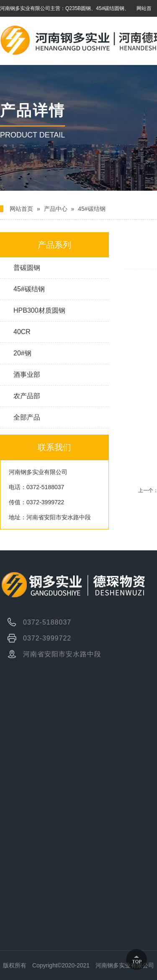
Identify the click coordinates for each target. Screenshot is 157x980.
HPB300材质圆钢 (39, 310)
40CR (22, 332)
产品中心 (56, 209)
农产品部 (27, 396)
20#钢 (22, 353)
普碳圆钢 (27, 268)
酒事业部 (27, 375)
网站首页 (21, 209)
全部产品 (27, 417)
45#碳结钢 (91, 209)
